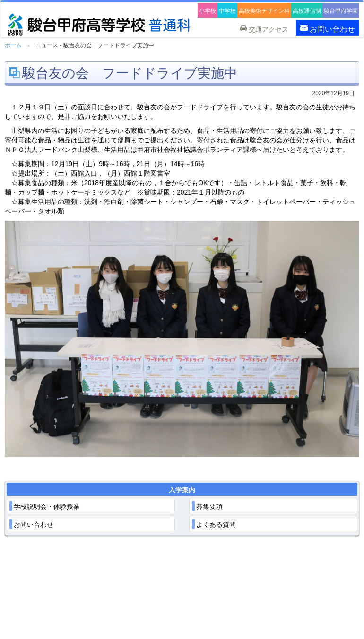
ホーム (13, 45)
